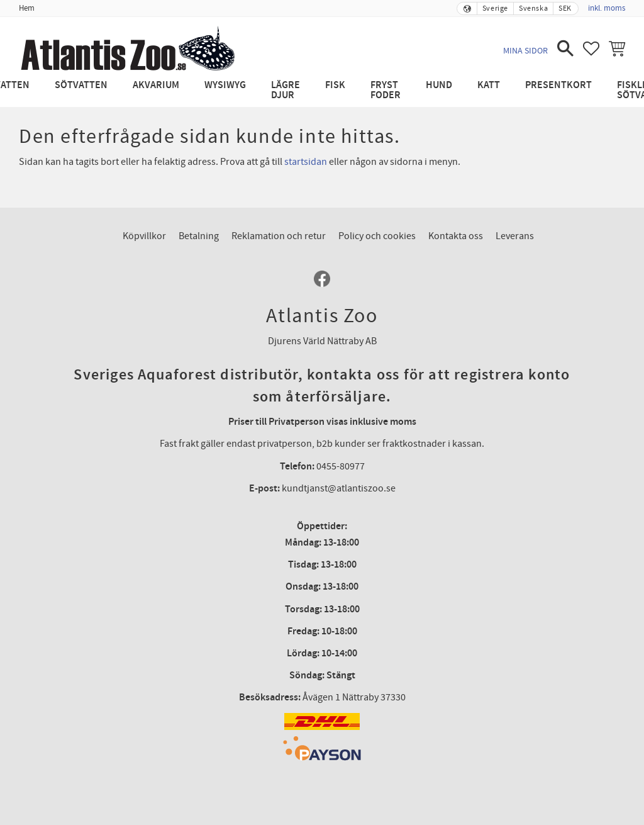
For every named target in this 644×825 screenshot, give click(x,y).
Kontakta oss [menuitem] (456, 236)
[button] (565, 48)
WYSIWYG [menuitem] (225, 85)
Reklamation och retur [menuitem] (279, 236)
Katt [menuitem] (489, 85)
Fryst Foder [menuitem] (386, 90)
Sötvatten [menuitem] (81, 85)
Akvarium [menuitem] (156, 85)
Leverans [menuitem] (515, 236)
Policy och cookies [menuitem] (377, 236)
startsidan (306, 162)
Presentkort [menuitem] (558, 85)
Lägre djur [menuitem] (286, 90)
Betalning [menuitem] (199, 236)
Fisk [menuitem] (335, 85)
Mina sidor (525, 51)
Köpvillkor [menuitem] (144, 236)
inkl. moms (607, 8)
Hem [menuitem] (27, 8)
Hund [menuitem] (439, 85)
